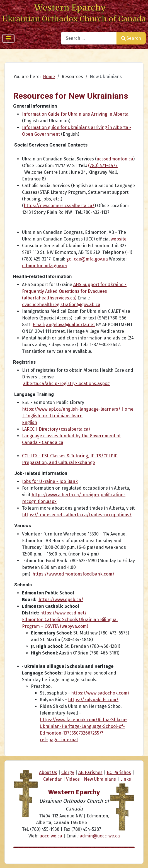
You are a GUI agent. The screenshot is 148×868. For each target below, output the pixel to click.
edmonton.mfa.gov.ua (44, 266)
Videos (73, 779)
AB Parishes (90, 772)
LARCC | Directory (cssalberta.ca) (56, 429)
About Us (48, 772)
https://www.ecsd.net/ (63, 613)
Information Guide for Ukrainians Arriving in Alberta (75, 114)
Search (131, 38)
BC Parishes (119, 772)
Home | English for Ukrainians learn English (78, 416)
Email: (39, 325)
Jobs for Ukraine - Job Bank (50, 481)
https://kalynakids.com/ (93, 700)
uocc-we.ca (51, 836)
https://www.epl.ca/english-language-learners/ (71, 409)
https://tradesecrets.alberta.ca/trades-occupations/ (77, 515)
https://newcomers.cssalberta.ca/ (59, 206)
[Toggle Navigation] (8, 38)
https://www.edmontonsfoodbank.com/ (73, 574)
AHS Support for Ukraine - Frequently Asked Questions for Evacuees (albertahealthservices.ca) (74, 291)
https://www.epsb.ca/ (61, 600)
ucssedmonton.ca (115, 159)
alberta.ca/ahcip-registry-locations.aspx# (66, 384)
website (119, 239)
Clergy (68, 772)
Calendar (53, 779)
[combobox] (89, 38)
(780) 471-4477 (103, 166)
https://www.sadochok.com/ (100, 693)
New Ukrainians (100, 779)
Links (126, 779)
